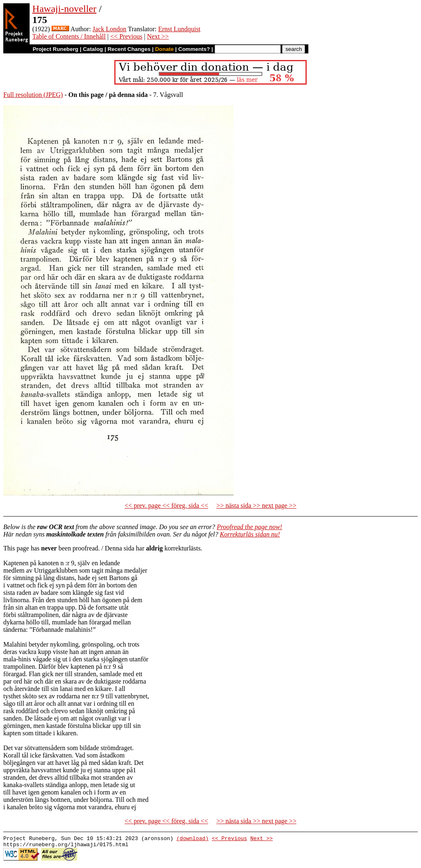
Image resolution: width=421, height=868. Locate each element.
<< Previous (126, 36)
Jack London (109, 29)
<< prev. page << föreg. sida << (166, 505)
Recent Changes (129, 49)
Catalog (93, 49)
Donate (164, 49)
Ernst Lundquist (179, 29)
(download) (192, 839)
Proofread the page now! (249, 527)
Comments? (194, 49)
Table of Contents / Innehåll (69, 36)
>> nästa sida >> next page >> (256, 505)
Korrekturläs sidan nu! (250, 534)
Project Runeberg (55, 49)
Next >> (158, 36)
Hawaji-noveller (65, 9)
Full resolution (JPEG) (33, 95)
